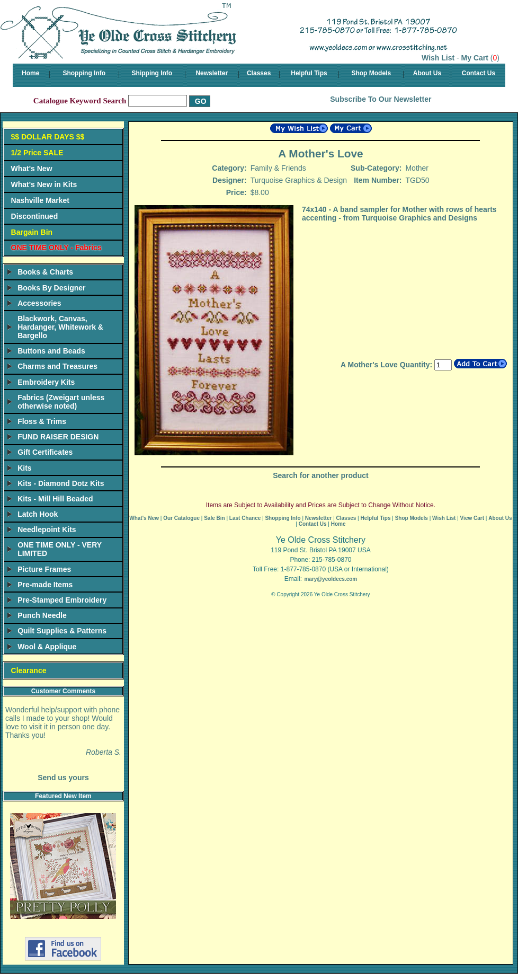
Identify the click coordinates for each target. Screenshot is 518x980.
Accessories (39, 303)
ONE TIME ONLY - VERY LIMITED (60, 549)
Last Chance (245, 518)
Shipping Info (152, 73)
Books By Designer (51, 288)
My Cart (475, 58)
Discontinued (35, 216)
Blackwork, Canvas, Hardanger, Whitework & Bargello (60, 327)
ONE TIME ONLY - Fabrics (56, 248)
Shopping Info (84, 73)
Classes (259, 73)
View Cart (472, 518)
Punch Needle (42, 615)
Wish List (438, 58)
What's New (32, 169)
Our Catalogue (181, 518)
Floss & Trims (42, 421)
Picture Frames (44, 569)
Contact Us (479, 73)
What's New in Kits (44, 184)
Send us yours (63, 778)
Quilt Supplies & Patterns (62, 631)
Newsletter (212, 73)
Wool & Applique (47, 647)
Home (30, 73)
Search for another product (320, 475)
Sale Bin (214, 518)
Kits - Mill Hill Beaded (55, 499)
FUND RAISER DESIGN (58, 437)
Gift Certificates (45, 452)
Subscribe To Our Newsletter (381, 99)
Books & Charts (45, 272)
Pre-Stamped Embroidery (62, 600)
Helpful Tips (309, 73)
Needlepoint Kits (47, 529)
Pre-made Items (45, 585)
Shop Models (371, 73)
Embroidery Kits (46, 382)
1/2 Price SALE (37, 153)
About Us (427, 73)
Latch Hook (38, 514)
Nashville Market (41, 200)
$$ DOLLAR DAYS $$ (48, 137)
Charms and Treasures (57, 366)
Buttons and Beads (51, 351)
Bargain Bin (32, 232)
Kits (24, 468)
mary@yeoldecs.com (331, 579)
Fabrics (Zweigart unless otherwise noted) (61, 402)
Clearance (29, 670)
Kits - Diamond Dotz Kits (61, 483)
